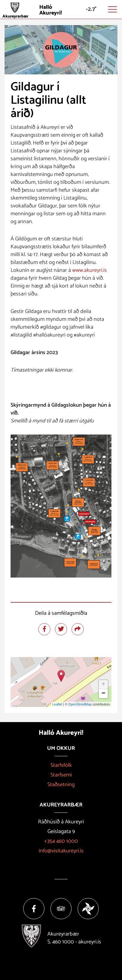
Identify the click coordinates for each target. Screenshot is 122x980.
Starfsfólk (61, 765)
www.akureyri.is (90, 270)
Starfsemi (61, 775)
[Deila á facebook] (44, 629)
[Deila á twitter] (61, 629)
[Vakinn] (88, 909)
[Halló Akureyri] (61, 9)
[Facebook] (34, 909)
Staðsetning (61, 785)
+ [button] (103, 685)
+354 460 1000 (61, 841)
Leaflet (57, 704)
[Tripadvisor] (61, 909)
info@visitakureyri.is (61, 851)
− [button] (103, 694)
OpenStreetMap (80, 704)
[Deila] (78, 629)
